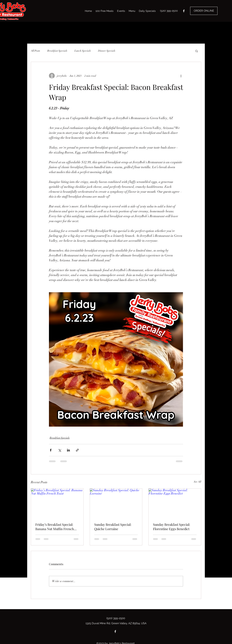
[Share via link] (77, 450)
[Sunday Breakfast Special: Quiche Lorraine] (116, 503)
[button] (197, 51)
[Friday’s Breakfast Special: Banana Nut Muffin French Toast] (57, 503)
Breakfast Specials (57, 51)
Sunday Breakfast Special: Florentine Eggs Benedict (172, 527)
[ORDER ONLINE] (204, 11)
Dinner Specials (107, 51)
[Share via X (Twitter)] (60, 450)
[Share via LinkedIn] (68, 450)
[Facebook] (184, 11)
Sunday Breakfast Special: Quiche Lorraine (113, 527)
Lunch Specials (83, 51)
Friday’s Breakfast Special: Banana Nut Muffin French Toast (55, 527)
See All (197, 482)
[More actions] (181, 76)
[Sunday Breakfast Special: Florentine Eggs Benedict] (175, 503)
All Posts (35, 51)
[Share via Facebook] (51, 450)
